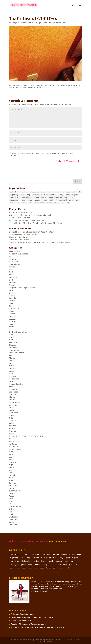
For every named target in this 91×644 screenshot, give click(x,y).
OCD (11, 418)
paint (11, 423)
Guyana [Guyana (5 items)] (75, 195)
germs (12, 368)
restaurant (14, 447)
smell (11, 473)
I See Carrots (32, 235)
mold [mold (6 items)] (30, 200)
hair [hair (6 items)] (11, 197)
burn (11, 290)
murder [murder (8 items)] (38, 200)
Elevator (13, 345)
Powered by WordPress (22, 640)
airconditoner (15, 264)
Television (14, 493)
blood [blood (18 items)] (17, 192)
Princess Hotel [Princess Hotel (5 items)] (61, 200)
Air (10, 256)
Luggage (13, 405)
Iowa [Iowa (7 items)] (73, 197)
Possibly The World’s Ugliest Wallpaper (27, 220)
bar (11, 275)
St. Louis (13, 486)
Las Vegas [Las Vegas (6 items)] (14, 200)
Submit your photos (58, 541)
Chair (11, 306)
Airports (13, 267)
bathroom (14, 277)
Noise (12, 415)
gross (12, 371)
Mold (11, 408)
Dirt (11, 329)
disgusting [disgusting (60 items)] (14, 195)
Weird (12, 522)
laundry (12, 394)
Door (11, 335)
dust (11, 340)
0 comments (60, 23)
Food (11, 361)
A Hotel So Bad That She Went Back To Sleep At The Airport (36, 223)
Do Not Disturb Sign (18, 332)
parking (13, 426)
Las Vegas (14, 392)
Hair (11, 374)
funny (12, 366)
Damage (13, 322)
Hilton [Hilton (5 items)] (18, 197)
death (12, 327)
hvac (11, 387)
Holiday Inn (14, 379)
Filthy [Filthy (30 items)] (28, 195)
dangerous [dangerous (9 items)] (66, 192)
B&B (11, 272)
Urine (12, 509)
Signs (12, 467)
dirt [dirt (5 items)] (74, 192)
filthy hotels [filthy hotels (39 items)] (37, 195)
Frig (11, 363)
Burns (12, 293)
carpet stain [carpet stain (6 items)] (34, 192)
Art (10, 269)
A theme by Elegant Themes (48, 640)
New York (13, 413)
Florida (12, 358)
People (12, 428)
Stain (50, 23)
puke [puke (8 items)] (71, 200)
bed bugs (13, 283)
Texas (12, 496)
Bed (11, 280)
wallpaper (14, 517)
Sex (11, 460)
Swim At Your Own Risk (20, 218)
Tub (11, 504)
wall (11, 514)
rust (11, 452)
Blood (12, 285)
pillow (12, 434)
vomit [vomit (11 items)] (55, 203)
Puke (11, 441)
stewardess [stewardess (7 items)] (39, 203)
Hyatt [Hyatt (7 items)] (66, 197)
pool (11, 439)
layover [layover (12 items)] (23, 200)
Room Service (15, 449)
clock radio (14, 309)
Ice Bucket (14, 389)
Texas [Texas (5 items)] (48, 203)
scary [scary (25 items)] (77, 200)
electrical (13, 342)
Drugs (12, 337)
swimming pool (16, 491)
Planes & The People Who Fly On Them (27, 436)
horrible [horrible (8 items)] (36, 197)
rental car (13, 444)
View (11, 512)
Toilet (12, 499)
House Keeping (16, 384)
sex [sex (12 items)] (19, 203)
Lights (12, 397)
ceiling (12, 303)
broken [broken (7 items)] (25, 192)
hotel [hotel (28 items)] (51, 197)
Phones (13, 431)
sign (11, 465)
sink (11, 470)
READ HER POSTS (40, 591)
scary (11, 457)
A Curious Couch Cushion (20, 213)
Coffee (12, 314)
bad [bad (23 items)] (11, 192)
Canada (12, 298)
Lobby (12, 400)
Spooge (44, 23)
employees (14, 348)
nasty (11, 410)
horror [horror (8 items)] (44, 197)
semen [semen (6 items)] (13, 203)
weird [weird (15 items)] (62, 203)
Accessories (14, 251)
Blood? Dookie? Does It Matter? (40, 232)
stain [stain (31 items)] (31, 203)
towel (12, 501)
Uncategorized (16, 506)
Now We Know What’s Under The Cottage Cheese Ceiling (44, 242)
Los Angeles (15, 402)
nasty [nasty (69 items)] (45, 200)
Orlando (13, 421)
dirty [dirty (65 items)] (79, 192)
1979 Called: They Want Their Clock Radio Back (30, 215)
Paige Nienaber (19, 23)
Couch (12, 316)
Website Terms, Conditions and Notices (28, 541)
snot (11, 478)
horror (12, 381)
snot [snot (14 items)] (25, 203)
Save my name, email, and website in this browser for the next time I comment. (42, 154)
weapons (13, 519)
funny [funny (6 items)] (61, 195)
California (13, 296)
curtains (13, 319)
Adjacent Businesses (19, 254)
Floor (11, 355)
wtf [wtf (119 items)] (68, 203)
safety (12, 454)
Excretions (14, 350)
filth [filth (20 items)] (22, 195)
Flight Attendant (17, 353)
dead (11, 324)
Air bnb (12, 259)
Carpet (12, 301)
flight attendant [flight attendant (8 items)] (50, 195)
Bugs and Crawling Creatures (22, 288)
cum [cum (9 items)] (49, 192)
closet (12, 311)
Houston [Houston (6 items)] (58, 197)
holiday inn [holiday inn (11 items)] (26, 197)
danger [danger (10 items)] (56, 192)
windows (13, 525)
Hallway (13, 376)
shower (12, 462)
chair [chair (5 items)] (43, 192)
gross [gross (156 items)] (68, 195)
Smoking (13, 475)
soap (11, 480)
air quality (13, 262)
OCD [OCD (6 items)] (51, 200)
